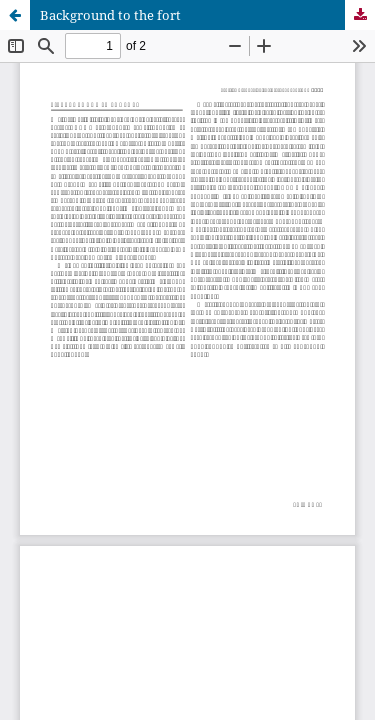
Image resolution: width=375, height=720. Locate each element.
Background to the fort (110, 15)
